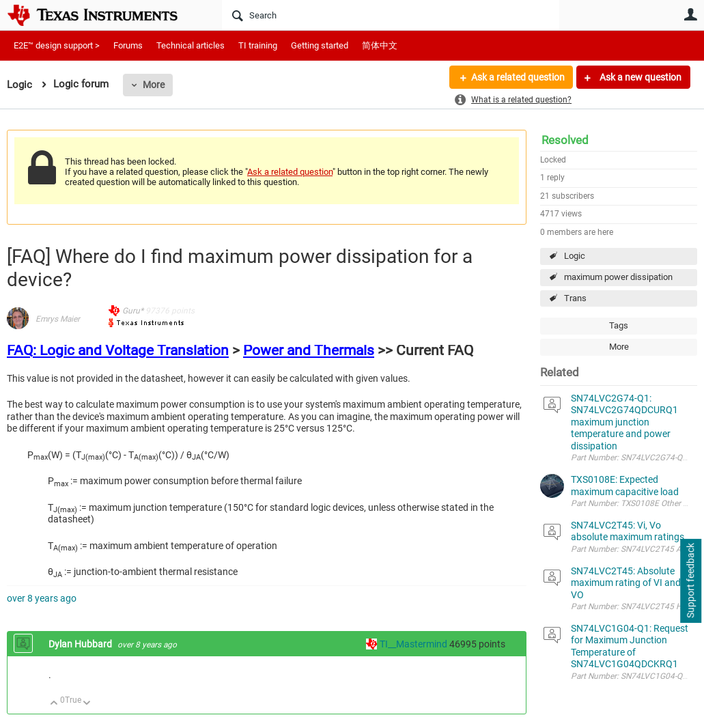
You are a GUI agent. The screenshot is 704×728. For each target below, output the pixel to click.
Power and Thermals (309, 350)
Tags (619, 325)
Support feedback (690, 581)
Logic (575, 256)
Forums (128, 45)
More (154, 85)
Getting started (320, 45)
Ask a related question (517, 77)
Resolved (565, 140)
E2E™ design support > (57, 45)
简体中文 (380, 45)
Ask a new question (639, 77)
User (690, 14)
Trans (575, 298)
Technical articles (191, 45)
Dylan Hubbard (81, 644)
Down (87, 704)
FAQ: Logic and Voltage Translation (118, 350)
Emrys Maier (58, 319)
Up (54, 704)
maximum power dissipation (618, 277)
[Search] (391, 15)
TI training (258, 45)
